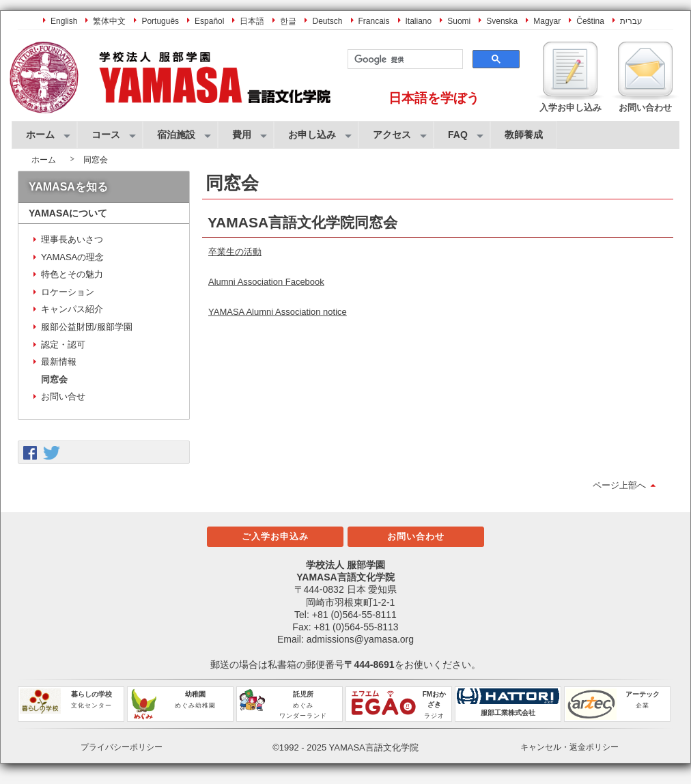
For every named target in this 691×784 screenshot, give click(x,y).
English (64, 21)
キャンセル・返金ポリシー (569, 747)
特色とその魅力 (72, 274)
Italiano (419, 21)
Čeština (590, 21)
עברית (631, 21)
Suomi (459, 21)
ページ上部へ (619, 485)
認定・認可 (63, 345)
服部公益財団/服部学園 (87, 327)
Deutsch (327, 21)
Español (209, 21)
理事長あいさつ (72, 239)
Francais (374, 21)
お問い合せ (63, 396)
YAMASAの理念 (72, 257)
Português (160, 21)
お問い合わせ (416, 536)
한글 (288, 21)
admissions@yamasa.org (360, 639)
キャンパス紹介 (72, 309)
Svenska (502, 21)
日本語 (252, 21)
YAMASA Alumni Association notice (278, 312)
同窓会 (54, 379)
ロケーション (68, 292)
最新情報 (59, 362)
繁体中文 (109, 21)
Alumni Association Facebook (266, 282)
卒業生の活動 (235, 252)
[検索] (404, 59)
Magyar (547, 21)
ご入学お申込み (275, 536)
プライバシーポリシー (122, 747)
